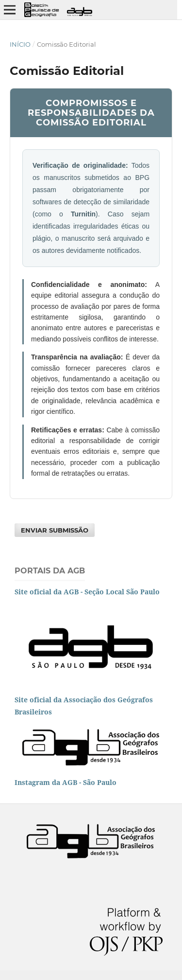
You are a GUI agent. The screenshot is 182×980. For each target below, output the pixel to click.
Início (20, 44)
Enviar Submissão (55, 530)
